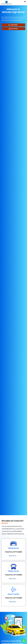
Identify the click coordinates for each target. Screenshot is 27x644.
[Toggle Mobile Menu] (25, 2)
